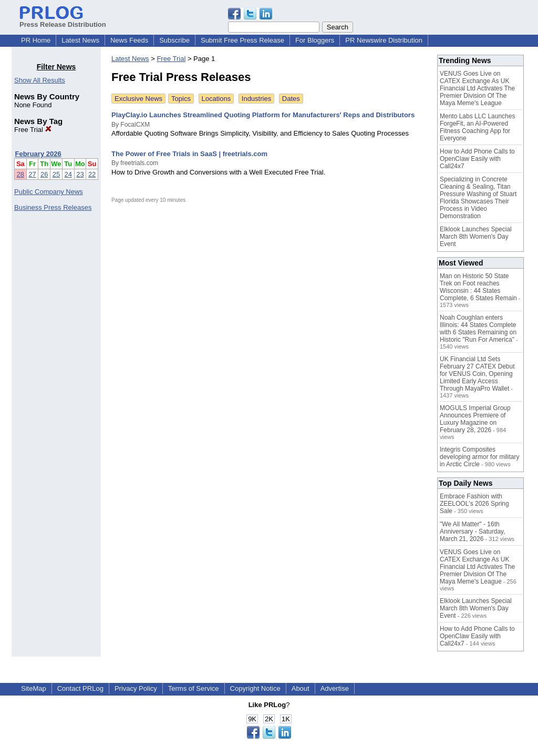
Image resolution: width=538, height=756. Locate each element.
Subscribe (174, 40)
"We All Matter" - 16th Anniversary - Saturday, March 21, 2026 (473, 532)
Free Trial (33, 130)
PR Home (36, 40)
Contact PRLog (80, 688)
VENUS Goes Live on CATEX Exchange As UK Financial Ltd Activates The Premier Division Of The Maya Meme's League (477, 88)
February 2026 (38, 154)
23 (80, 174)
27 (32, 174)
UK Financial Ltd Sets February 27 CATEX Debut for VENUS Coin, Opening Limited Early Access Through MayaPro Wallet (477, 374)
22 (92, 174)
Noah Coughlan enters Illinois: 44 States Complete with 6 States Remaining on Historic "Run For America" (478, 329)
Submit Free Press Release (242, 40)
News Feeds (129, 40)
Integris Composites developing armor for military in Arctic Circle (479, 457)
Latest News (80, 40)
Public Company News (49, 192)
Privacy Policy (136, 688)
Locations (216, 99)
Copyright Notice (255, 688)
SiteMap (34, 688)
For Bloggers (315, 40)
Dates (291, 99)
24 (68, 174)
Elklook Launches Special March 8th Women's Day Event (476, 237)
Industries (256, 99)
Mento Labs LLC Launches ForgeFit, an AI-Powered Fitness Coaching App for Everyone (477, 127)
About (301, 688)
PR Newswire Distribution (384, 40)
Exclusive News (138, 99)
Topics (181, 99)
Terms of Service (194, 688)
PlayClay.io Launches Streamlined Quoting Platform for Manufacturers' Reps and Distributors (263, 115)
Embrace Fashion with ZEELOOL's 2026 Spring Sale (474, 504)
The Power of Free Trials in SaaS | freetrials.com (189, 154)
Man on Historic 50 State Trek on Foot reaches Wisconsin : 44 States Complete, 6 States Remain (478, 287)
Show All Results (40, 80)
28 (20, 174)
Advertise (335, 688)
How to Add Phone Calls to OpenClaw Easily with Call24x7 (477, 159)
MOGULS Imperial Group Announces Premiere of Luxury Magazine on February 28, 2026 (475, 419)
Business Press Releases (53, 207)
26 (44, 174)
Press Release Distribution (63, 21)
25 (56, 174)
